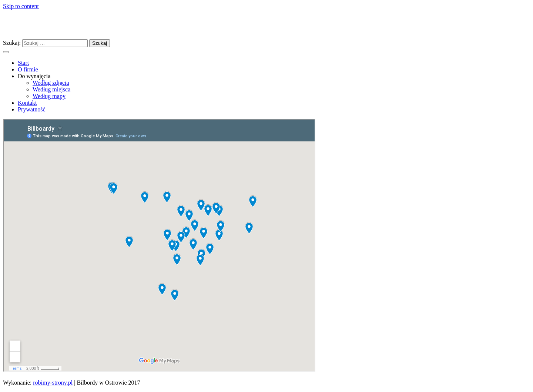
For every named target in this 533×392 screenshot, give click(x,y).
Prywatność (32, 109)
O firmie (28, 69)
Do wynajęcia (34, 76)
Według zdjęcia (51, 83)
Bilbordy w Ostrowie (56, 24)
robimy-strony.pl (53, 383)
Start (23, 63)
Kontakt (27, 103)
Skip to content (21, 6)
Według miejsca (51, 89)
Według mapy (49, 96)
